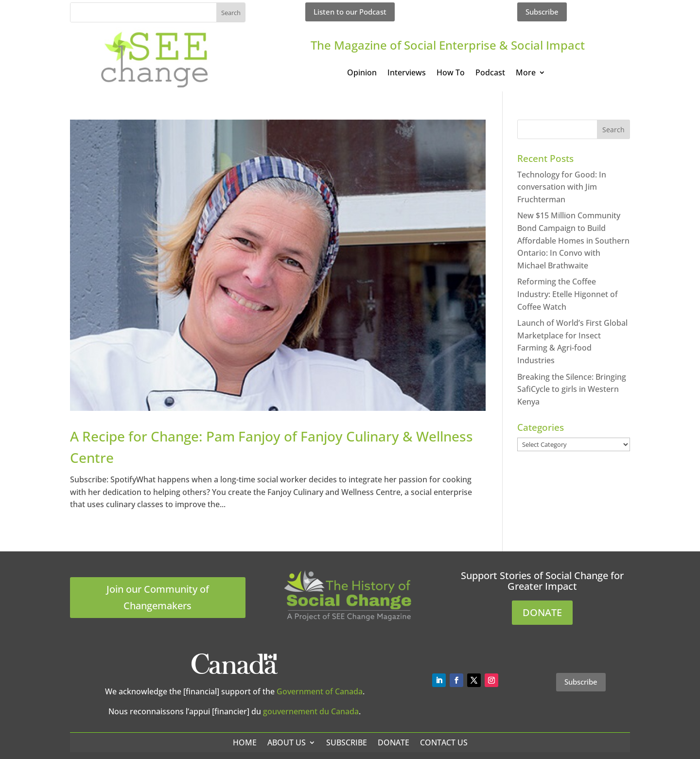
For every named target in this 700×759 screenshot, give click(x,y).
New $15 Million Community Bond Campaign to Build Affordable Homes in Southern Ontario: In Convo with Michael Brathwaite (573, 240)
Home (245, 742)
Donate (394, 742)
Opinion (362, 73)
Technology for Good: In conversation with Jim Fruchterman (562, 187)
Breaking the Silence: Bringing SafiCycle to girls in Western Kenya (572, 389)
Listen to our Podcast (350, 12)
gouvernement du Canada (311, 711)
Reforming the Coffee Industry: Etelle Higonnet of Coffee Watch (568, 294)
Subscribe (542, 12)
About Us (287, 742)
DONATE (542, 612)
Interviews (407, 73)
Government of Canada (320, 691)
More (526, 73)
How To (451, 73)
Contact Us (444, 742)
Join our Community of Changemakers (158, 597)
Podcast (490, 73)
